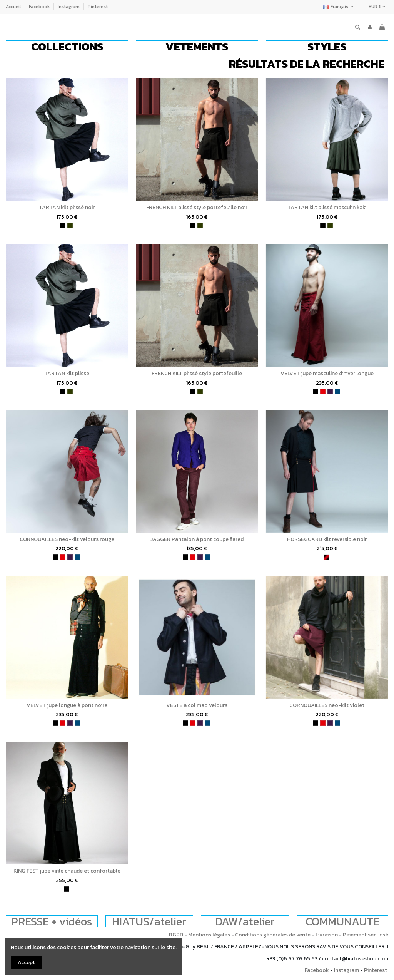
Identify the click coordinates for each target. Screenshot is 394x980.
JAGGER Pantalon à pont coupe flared (197, 539)
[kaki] (70, 226)
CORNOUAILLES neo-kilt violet (327, 705)
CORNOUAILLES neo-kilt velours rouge (67, 539)
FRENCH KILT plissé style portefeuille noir (197, 207)
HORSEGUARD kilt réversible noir (327, 539)
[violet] (330, 392)
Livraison (327, 935)
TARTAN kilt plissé (67, 373)
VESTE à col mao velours (197, 705)
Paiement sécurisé (366, 935)
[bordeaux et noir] (327, 557)
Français (339, 7)
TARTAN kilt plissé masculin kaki (327, 207)
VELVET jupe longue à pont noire (67, 705)
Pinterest (98, 7)
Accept (26, 962)
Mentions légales (209, 935)
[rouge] (323, 392)
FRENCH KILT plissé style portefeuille (197, 373)
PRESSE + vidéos (52, 921)
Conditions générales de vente (273, 935)
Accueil (14, 7)
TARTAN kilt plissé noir (67, 207)
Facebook (40, 7)
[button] (67, 46)
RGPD (176, 935)
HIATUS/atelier (149, 921)
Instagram (69, 7)
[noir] (63, 226)
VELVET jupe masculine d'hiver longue (327, 373)
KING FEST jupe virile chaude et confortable (67, 871)
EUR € (377, 7)
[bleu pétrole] (337, 392)
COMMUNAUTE (342, 921)
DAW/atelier (245, 921)
